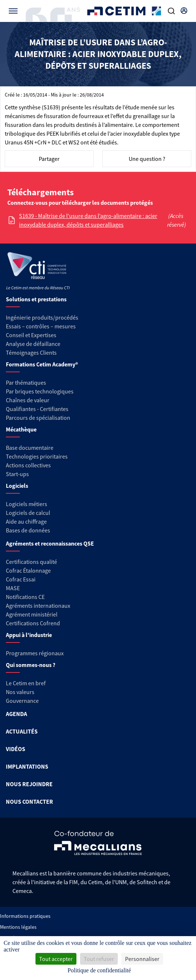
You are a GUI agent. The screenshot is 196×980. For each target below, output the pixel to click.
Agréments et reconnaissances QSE (50, 543)
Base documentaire (30, 448)
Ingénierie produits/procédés (42, 317)
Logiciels (17, 486)
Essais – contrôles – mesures (41, 326)
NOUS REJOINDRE (29, 784)
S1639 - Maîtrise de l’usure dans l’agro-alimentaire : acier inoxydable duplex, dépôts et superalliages (88, 220)
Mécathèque (21, 429)
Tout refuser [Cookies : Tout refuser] (99, 959)
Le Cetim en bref (26, 683)
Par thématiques (26, 382)
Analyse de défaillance (33, 344)
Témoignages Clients (31, 353)
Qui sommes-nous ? (31, 665)
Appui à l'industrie (29, 635)
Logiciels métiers (27, 504)
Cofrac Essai (21, 579)
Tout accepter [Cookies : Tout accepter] (56, 959)
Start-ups (17, 474)
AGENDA (16, 714)
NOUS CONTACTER (29, 802)
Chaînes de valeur (28, 400)
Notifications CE (25, 597)
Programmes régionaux (35, 653)
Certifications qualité (31, 562)
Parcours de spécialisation (38, 418)
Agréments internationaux (38, 606)
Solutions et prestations (36, 299)
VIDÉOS (16, 749)
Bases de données (28, 530)
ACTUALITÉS (22, 731)
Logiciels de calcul (28, 513)
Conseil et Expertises (31, 335)
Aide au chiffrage (26, 521)
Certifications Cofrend (33, 623)
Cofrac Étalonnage (28, 570)
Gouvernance (22, 701)
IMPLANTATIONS (27, 766)
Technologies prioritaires (37, 456)
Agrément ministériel (32, 614)
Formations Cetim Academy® (42, 364)
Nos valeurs (20, 692)
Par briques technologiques (40, 391)
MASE (13, 588)
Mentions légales (18, 927)
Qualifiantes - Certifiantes (37, 409)
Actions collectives (28, 465)
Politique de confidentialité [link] (99, 970)
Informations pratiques (25, 916)
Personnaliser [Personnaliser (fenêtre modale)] (142, 959)
